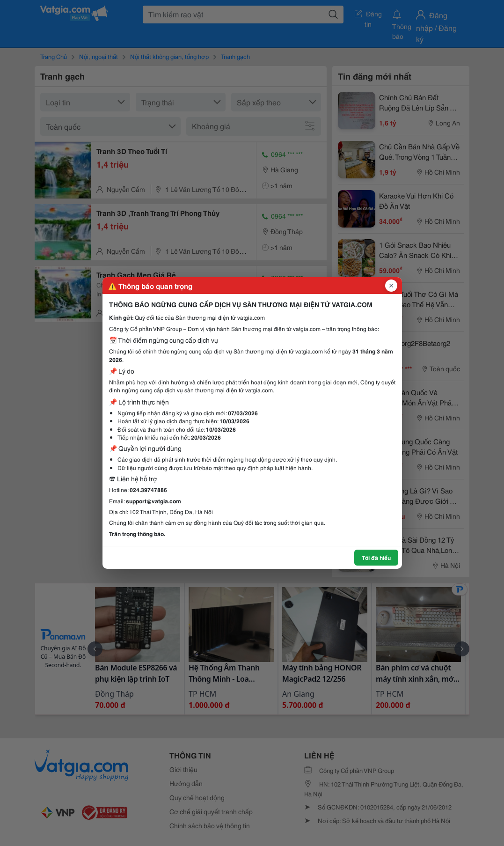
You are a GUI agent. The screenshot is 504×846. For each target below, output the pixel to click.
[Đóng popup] (391, 286)
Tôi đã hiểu (376, 557)
